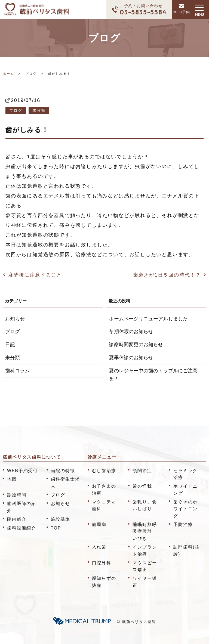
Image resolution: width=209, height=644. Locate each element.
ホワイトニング (185, 490)
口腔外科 (102, 563)
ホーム (8, 74)
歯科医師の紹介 (22, 507)
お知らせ (15, 319)
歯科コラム (17, 371)
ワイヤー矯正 (145, 582)
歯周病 (99, 524)
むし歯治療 (104, 471)
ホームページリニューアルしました (148, 319)
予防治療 (183, 524)
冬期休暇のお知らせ (131, 332)
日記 (10, 345)
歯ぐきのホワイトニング (185, 509)
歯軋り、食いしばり (145, 505)
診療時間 (17, 495)
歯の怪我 (142, 486)
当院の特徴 (63, 471)
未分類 (39, 110)
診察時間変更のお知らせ (136, 345)
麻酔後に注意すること (35, 275)
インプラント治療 (145, 551)
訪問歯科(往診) (186, 551)
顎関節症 (142, 471)
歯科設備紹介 (22, 528)
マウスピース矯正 (145, 566)
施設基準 (61, 519)
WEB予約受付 (22, 471)
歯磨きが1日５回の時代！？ (167, 275)
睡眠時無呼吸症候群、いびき (145, 531)
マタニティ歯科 (104, 505)
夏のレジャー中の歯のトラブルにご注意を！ (153, 375)
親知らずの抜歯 (104, 582)
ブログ (31, 74)
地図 (12, 479)
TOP (56, 528)
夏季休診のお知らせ (131, 358)
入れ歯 (99, 547)
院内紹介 (17, 519)
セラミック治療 (185, 474)
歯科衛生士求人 (65, 483)
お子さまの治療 (104, 490)
